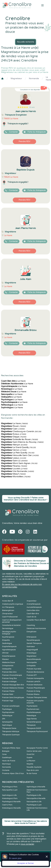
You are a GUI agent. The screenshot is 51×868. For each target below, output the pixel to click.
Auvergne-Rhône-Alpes (11, 748)
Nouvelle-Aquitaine (34, 767)
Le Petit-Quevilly (18, 453)
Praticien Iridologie (9, 682)
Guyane (29, 758)
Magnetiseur (16, 79)
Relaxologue (31, 716)
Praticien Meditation (34, 685)
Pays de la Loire (33, 770)
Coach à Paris (7, 805)
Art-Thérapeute (8, 607)
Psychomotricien (33, 709)
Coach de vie (31, 617)
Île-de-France (32, 773)
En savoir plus (15, 858)
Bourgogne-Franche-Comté (37, 748)
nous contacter (27, 844)
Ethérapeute (31, 637)
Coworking (31, 625)
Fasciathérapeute (33, 640)
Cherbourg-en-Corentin (21, 431)
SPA (4, 719)
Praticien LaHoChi (33, 682)
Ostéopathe (7, 669)
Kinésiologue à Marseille (11, 808)
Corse (4, 754)
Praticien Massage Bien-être (13, 685)
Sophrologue (7, 725)
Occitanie (6, 770)
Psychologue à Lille (34, 795)
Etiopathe (6, 640)
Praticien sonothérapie (11, 706)
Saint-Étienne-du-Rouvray (22, 442)
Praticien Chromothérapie (12, 675)
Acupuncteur (32, 601)
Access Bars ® (8, 601)
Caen (13, 429)
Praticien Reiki (8, 694)
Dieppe (14, 437)
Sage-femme (32, 719)
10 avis (32, 107)
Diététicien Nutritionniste (36, 628)
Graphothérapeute (9, 647)
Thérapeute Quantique (11, 735)
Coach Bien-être (33, 614)
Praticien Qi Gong (33, 691)
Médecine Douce (9, 662)
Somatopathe (7, 722)
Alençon (14, 445)
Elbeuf (13, 474)
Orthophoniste (8, 666)
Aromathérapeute (34, 604)
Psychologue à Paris (10, 787)
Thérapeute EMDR (34, 728)
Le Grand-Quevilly (18, 447)
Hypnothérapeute (9, 650)
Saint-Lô (14, 461)
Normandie (34, 79)
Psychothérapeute (34, 712)
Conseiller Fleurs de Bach (36, 620)
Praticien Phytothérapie (36, 688)
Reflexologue (7, 716)
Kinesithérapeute (9, 656)
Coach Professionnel (10, 617)
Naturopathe (32, 662)
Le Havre (48, 79)
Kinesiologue (31, 653)
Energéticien (31, 632)
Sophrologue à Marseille (36, 787)
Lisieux (14, 458)
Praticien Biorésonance (35, 672)
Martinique (6, 764)
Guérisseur (31, 647)
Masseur (5, 659)
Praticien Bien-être (9, 672)
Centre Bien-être (33, 610)
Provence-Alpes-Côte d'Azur (13, 773)
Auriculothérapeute (34, 607)
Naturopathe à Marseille (36, 798)
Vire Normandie (17, 471)
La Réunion (31, 761)
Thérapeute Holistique (11, 731)
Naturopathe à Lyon (10, 790)
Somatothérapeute (34, 722)
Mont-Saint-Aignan (19, 463)
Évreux (14, 434)
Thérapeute (31, 725)
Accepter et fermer (26, 863)
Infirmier (5, 653)
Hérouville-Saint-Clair (20, 455)
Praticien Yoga (8, 701)
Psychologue (7, 709)
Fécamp (14, 466)
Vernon (14, 450)
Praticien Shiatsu (33, 694)
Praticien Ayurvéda (34, 669)
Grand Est (30, 754)
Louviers (14, 469)
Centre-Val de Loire (34, 751)
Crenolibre (7, 523)
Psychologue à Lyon (34, 805)
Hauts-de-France (9, 761)
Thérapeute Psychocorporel (37, 731)
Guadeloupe (7, 758)
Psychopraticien (8, 712)
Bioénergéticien (8, 610)
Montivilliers (16, 477)
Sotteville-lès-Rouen (19, 439)
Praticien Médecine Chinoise (13, 688)
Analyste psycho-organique (13, 604)
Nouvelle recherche (26, 42)
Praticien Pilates (8, 691)
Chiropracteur (7, 614)
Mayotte (30, 764)
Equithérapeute (8, 637)
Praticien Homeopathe (35, 678)
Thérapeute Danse (9, 728)
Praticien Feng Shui (9, 678)
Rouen (13, 426)
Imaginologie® (32, 650)
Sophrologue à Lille (9, 795)
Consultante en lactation (11, 625)
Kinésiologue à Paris (10, 798)
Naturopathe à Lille (34, 802)
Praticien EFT (32, 675)
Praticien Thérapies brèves (37, 698)
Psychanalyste (32, 706)
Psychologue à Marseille (11, 802)
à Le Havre (13, 381)
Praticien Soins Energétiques (13, 698)
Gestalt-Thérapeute (34, 643)
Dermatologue (8, 628)
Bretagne (6, 751)
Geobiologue (7, 643)
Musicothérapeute (34, 659)
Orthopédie (31, 666)
